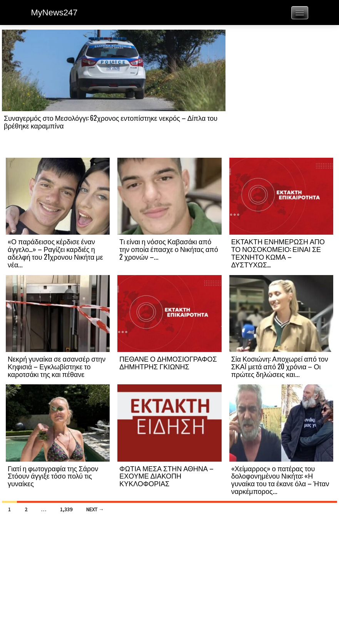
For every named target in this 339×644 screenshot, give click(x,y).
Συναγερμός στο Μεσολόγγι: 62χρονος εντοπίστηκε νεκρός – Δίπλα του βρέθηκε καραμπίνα (111, 122)
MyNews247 (54, 13)
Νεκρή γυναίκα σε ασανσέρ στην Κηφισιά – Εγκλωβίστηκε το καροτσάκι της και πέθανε (57, 366)
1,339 (66, 509)
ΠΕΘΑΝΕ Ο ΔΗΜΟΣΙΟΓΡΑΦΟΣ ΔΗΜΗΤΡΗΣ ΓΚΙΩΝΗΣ (168, 362)
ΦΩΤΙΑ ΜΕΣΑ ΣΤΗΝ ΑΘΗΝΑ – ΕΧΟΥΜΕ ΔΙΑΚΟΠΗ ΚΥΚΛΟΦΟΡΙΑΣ (166, 476)
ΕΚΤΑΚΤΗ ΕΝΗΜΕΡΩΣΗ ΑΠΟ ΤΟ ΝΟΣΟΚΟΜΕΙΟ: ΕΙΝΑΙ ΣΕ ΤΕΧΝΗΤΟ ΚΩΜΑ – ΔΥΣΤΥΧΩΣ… (278, 253)
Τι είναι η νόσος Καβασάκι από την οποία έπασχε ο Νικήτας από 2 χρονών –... (169, 249)
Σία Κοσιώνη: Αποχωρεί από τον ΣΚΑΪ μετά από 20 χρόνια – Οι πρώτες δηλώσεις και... (280, 366)
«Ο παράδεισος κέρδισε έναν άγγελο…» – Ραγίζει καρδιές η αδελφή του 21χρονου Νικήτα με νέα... (55, 253)
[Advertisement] (281, 93)
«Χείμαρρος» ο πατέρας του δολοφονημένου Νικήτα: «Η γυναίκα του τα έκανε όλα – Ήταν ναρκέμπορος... (280, 480)
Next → (95, 509)
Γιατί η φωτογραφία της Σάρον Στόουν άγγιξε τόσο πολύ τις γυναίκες (53, 476)
